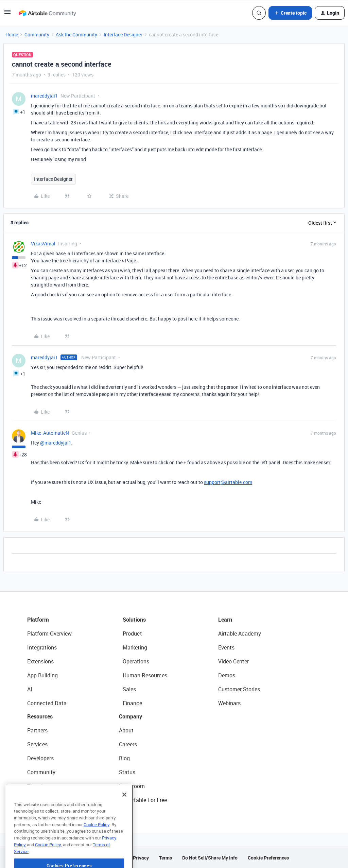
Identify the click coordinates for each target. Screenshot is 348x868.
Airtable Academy (240, 633)
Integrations (42, 647)
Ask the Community (76, 34)
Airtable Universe (48, 800)
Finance (132, 703)
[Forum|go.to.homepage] (47, 13)
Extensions (40, 661)
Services (37, 744)
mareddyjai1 (44, 96)
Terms (166, 858)
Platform (38, 620)
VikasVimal (43, 244)
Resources (40, 716)
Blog (124, 758)
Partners (37, 730)
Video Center (233, 661)
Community (37, 34)
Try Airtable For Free (143, 800)
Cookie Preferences (268, 858)
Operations (136, 661)
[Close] (124, 814)
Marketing (135, 647)
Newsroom (132, 786)
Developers (40, 758)
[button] (7, 14)
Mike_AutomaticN (50, 433)
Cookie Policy (97, 844)
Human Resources (145, 675)
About (126, 730)
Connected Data (47, 703)
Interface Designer (123, 34)
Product (132, 633)
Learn (225, 620)
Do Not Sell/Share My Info (210, 858)
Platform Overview (49, 633)
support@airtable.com (228, 482)
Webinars (229, 703)
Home (12, 34)
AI (30, 689)
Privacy (141, 858)
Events (226, 647)
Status (127, 772)
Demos (227, 675)
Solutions (134, 620)
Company (130, 716)
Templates (40, 786)
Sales (129, 689)
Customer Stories (239, 689)
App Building (42, 675)
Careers (128, 744)
